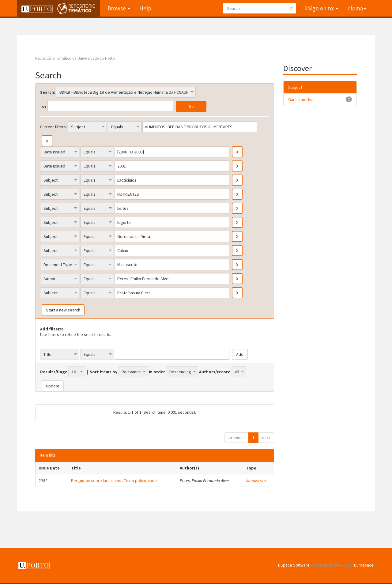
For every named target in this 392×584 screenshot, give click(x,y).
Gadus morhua (301, 100)
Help (145, 8)
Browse (119, 8)
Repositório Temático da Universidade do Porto (75, 58)
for (43, 106)
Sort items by (104, 372)
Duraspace (364, 565)
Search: (48, 92)
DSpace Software (294, 565)
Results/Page (54, 372)
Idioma (356, 8)
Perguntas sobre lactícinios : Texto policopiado (114, 480)
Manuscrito (256, 480)
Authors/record (215, 372)
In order (157, 372)
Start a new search (63, 310)
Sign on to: (323, 8)
